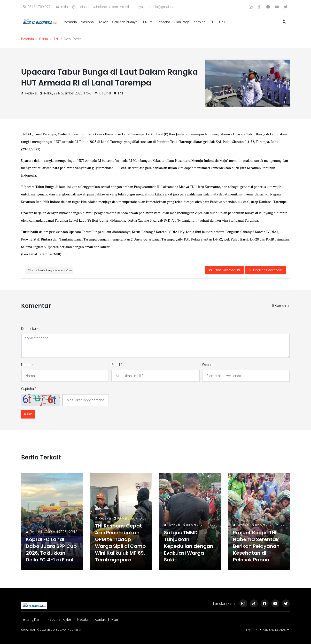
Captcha (29, 389)
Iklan (114, 620)
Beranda (70, 22)
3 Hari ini (252, 630)
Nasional (88, 22)
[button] (284, 22)
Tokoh (103, 22)
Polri (223, 22)
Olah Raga (182, 22)
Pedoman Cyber (60, 620)
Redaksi (36, 532)
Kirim (28, 414)
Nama (27, 365)
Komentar (30, 329)
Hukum (147, 22)
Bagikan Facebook (265, 270)
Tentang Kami (32, 620)
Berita (44, 39)
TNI (213, 22)
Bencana (163, 22)
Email (117, 365)
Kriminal (200, 22)
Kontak (100, 620)
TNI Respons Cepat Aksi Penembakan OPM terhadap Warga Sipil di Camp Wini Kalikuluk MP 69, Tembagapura (120, 543)
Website (208, 365)
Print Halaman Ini (225, 270)
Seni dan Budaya (125, 22)
